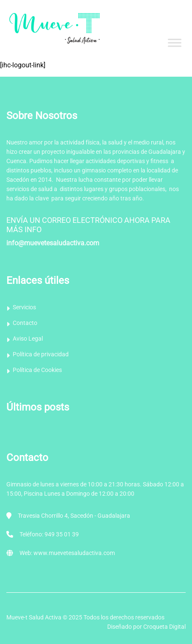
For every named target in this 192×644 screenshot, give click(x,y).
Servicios (24, 307)
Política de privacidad (41, 354)
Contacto (25, 323)
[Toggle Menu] (175, 43)
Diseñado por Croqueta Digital (146, 627)
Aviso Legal (28, 339)
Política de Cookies (37, 370)
